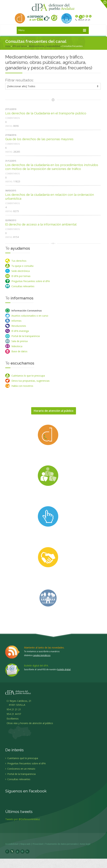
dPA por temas (20, 46)
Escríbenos (12, 720)
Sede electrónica (21, 271)
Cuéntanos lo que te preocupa (28, 376)
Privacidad (40, 844)
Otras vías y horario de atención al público (30, 725)
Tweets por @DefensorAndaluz (23, 821)
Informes (16, 321)
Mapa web (27, 844)
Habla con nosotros (22, 386)
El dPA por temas (21, 276)
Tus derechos (19, 261)
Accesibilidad (13, 844)
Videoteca (17, 346)
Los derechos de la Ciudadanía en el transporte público (46, 113)
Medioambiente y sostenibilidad (45, 46)
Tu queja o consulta (22, 266)
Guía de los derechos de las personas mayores (39, 139)
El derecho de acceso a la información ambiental (41, 224)
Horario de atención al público (54, 411)
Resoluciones (19, 326)
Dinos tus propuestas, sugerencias (30, 381)
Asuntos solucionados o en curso (30, 316)
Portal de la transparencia (26, 336)
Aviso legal (87, 844)
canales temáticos (42, 655)
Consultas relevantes (23, 286)
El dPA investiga (20, 331)
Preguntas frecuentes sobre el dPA (31, 281)
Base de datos (19, 351)
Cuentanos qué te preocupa (22, 760)
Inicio (8, 46)
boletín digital (64, 669)
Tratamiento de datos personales (63, 844)
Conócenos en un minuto (20, 770)
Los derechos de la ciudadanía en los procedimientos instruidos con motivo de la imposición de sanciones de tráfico (52, 167)
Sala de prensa (20, 341)
